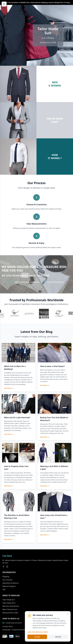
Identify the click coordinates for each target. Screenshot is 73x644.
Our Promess (7, 580)
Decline (58, 637)
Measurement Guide (10, 613)
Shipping (6, 577)
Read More (9, 388)
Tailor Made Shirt (9, 603)
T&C (4, 590)
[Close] (68, 614)
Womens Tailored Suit (11, 606)
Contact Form (8, 626)
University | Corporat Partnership (15, 630)
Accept (37, 637)
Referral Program (9, 586)
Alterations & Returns (11, 583)
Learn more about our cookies (38, 632)
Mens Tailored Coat (10, 609)
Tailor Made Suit (9, 600)
